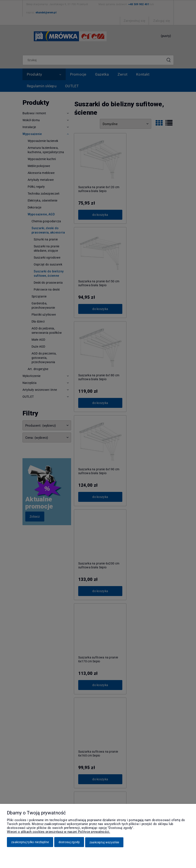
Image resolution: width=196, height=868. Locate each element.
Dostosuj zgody (69, 842)
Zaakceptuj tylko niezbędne (30, 842)
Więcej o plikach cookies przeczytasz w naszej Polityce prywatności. (59, 832)
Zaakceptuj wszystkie (104, 842)
